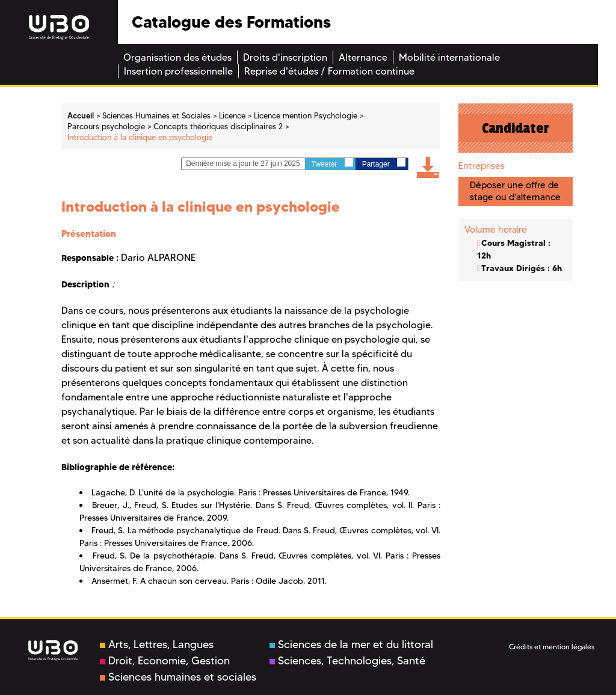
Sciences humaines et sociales (178, 677)
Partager (384, 163)
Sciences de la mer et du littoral (351, 644)
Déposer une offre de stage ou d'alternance (515, 191)
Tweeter (332, 163)
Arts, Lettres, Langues (157, 644)
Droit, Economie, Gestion (165, 661)
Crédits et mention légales (552, 647)
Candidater (516, 128)
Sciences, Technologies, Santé (347, 661)
